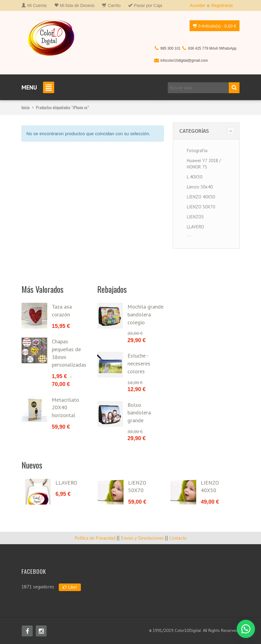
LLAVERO (195, 227)
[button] (246, 629)
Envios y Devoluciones (142, 538)
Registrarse (222, 5)
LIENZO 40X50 (201, 197)
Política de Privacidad (95, 538)
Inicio (26, 107)
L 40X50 (195, 177)
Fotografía (197, 150)
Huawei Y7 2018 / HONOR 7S (204, 164)
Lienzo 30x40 (200, 187)
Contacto (178, 538)
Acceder (197, 5)
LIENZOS (195, 217)
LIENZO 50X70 (201, 207)
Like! (70, 587)
